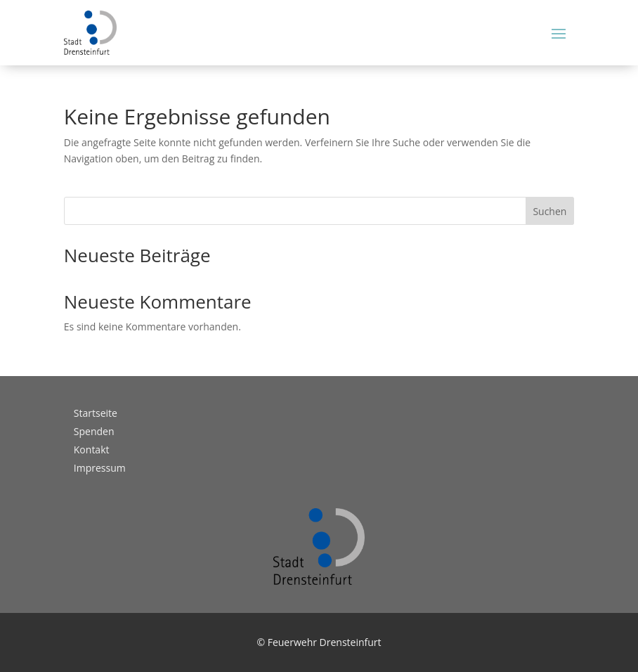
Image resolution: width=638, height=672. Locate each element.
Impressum (100, 468)
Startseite (96, 413)
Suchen (549, 211)
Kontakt (92, 450)
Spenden (94, 431)
